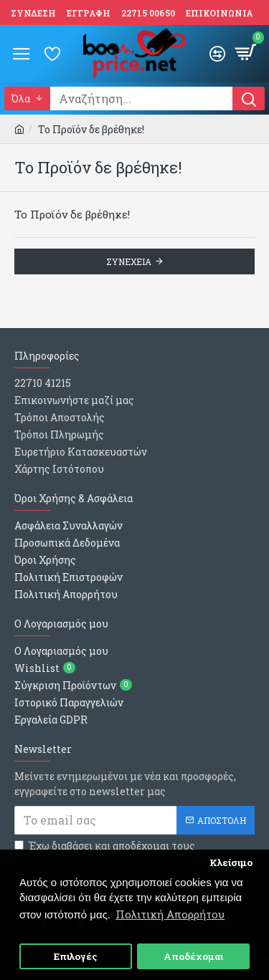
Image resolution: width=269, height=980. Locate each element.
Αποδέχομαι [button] (193, 956)
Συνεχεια (129, 261)
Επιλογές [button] (76, 956)
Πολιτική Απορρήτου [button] (170, 914)
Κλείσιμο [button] (231, 863)
